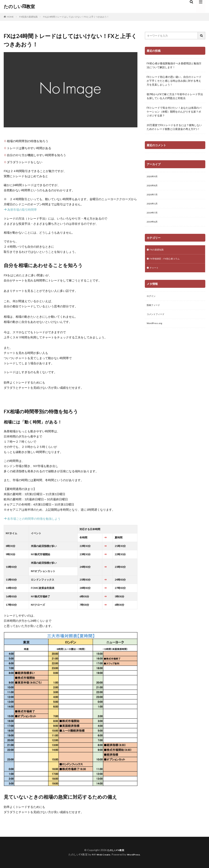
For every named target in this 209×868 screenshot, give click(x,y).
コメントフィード (157, 321)
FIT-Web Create (100, 854)
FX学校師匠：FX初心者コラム (167, 263)
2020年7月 (153, 196)
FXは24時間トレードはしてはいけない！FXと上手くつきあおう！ (76, 17)
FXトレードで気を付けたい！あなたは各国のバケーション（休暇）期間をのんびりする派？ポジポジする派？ (174, 112)
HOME (10, 17)
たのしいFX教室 (19, 6)
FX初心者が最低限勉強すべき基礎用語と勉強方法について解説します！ (174, 65)
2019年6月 (153, 225)
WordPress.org (155, 330)
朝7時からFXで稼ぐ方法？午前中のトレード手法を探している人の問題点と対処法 (175, 96)
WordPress (135, 854)
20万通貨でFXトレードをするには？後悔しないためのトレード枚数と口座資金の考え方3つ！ (174, 127)
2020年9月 (153, 177)
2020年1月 (153, 206)
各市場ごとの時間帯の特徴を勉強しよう (32, 519)
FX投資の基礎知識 (28, 17)
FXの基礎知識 (158, 253)
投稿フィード (154, 311)
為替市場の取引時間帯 (20, 210)
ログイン (152, 301)
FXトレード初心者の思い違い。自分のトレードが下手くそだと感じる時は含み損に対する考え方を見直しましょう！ (174, 81)
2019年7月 (153, 215)
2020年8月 (153, 186)
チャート (155, 273)
